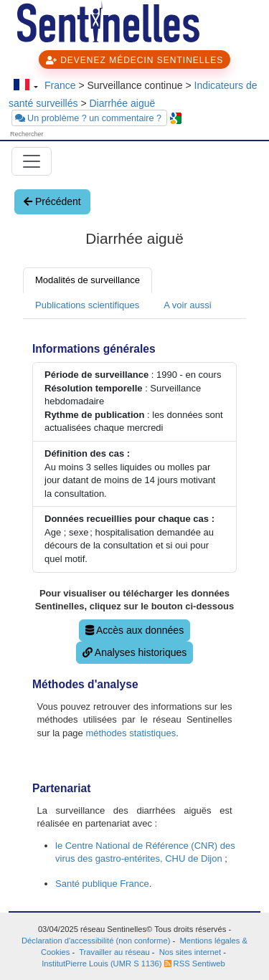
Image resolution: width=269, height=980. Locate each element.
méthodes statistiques (131, 733)
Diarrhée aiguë (122, 103)
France (60, 85)
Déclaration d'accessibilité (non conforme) (96, 941)
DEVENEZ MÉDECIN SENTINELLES (134, 60)
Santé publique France (102, 884)
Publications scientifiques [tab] (87, 305)
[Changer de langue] (25, 86)
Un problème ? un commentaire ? (90, 118)
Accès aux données (134, 630)
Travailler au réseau (114, 952)
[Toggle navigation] (32, 161)
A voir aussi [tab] (187, 305)
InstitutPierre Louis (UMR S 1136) (103, 964)
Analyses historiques (135, 652)
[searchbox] (50, 134)
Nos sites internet (190, 952)
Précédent (52, 201)
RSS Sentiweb (195, 964)
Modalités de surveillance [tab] (88, 280)
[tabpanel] (134, 615)
